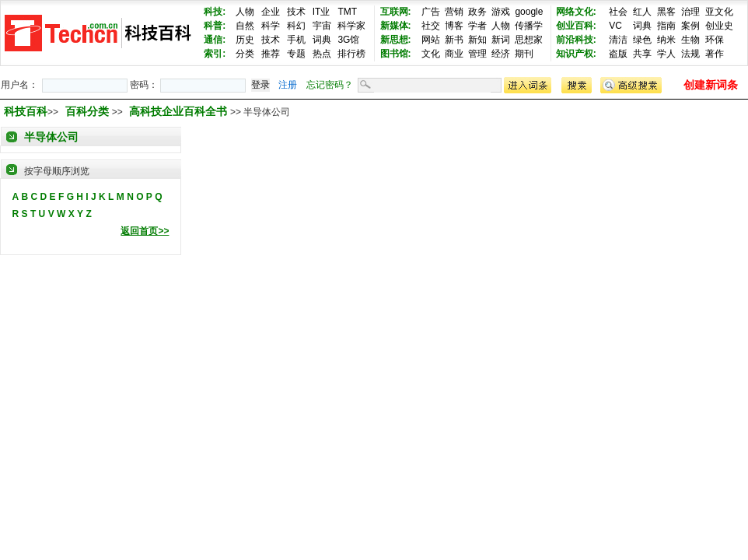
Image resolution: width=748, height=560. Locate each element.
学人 (666, 54)
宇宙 (322, 26)
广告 (431, 12)
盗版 (618, 54)
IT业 (322, 12)
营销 (454, 12)
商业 (454, 54)
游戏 (501, 12)
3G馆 (348, 40)
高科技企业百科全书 (180, 111)
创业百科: (576, 26)
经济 (501, 54)
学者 (477, 26)
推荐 (271, 54)
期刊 (524, 54)
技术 (296, 12)
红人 (642, 12)
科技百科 (26, 111)
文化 (431, 54)
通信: (215, 40)
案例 (690, 26)
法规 (690, 54)
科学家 (351, 26)
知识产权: (576, 54)
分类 (245, 54)
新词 (501, 40)
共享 (642, 54)
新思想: (396, 40)
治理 (690, 12)
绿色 (642, 40)
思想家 (529, 40)
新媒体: (396, 26)
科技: (215, 12)
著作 (715, 54)
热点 (322, 54)
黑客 (666, 12)
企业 (271, 12)
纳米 (666, 40)
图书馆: (396, 54)
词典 (322, 40)
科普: (215, 26)
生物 (690, 40)
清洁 (618, 40)
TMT (347, 12)
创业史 (719, 26)
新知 (477, 40)
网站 (431, 40)
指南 (666, 26)
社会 (618, 12)
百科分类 (87, 111)
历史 (245, 40)
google (529, 12)
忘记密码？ (330, 85)
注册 (288, 85)
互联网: (396, 12)
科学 (271, 26)
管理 (477, 54)
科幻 (296, 26)
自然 (245, 26)
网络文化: (576, 12)
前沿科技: (576, 40)
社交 (431, 26)
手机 (296, 40)
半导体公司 (51, 137)
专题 (296, 54)
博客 (454, 26)
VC (615, 26)
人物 (245, 12)
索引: (215, 54)
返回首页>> (145, 231)
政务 (477, 12)
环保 (715, 40)
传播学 (529, 26)
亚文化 (719, 12)
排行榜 (351, 54)
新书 (454, 40)
